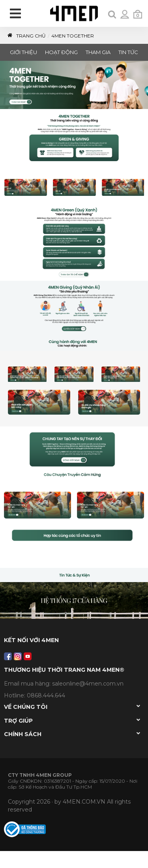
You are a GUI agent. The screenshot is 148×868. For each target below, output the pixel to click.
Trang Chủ (26, 36)
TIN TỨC (128, 52)
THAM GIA (98, 52)
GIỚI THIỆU (23, 52)
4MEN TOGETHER (73, 36)
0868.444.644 (46, 695)
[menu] (16, 15)
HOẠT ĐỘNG (61, 52)
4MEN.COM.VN (84, 802)
